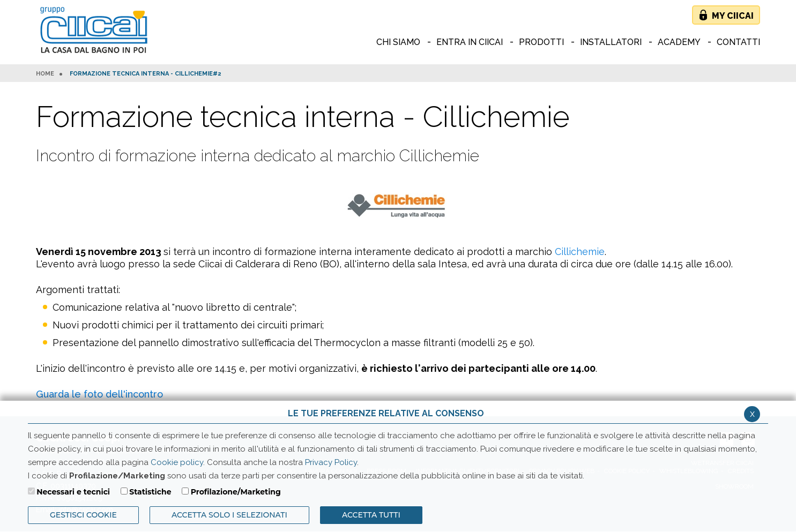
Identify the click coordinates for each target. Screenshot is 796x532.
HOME (45, 74)
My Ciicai (733, 16)
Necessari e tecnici (73, 492)
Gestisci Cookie (83, 515)
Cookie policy (177, 462)
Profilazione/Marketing (236, 492)
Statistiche (150, 492)
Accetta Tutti (371, 515)
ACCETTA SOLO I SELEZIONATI (229, 515)
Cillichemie (580, 252)
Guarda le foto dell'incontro (99, 394)
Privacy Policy (331, 462)
